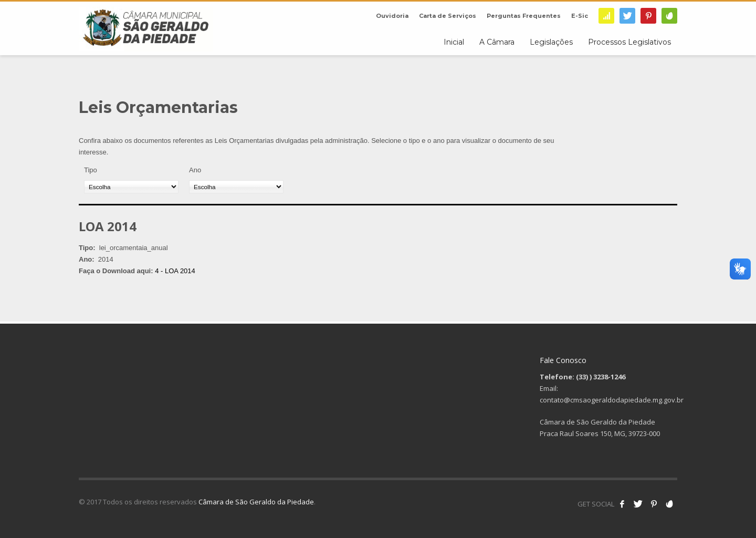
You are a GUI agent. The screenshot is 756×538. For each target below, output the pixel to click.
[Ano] (236, 187)
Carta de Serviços (448, 16)
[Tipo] (131, 187)
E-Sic (580, 16)
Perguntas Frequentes (524, 16)
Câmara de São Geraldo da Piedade (256, 502)
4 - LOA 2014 (175, 271)
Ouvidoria (392, 16)
